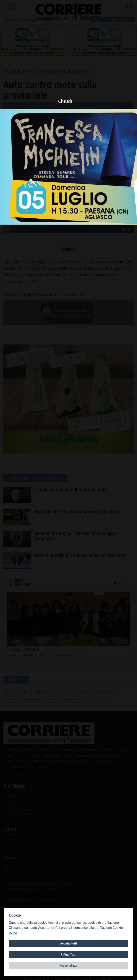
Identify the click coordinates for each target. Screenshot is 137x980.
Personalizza (68, 966)
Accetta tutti (69, 943)
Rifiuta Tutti (68, 955)
